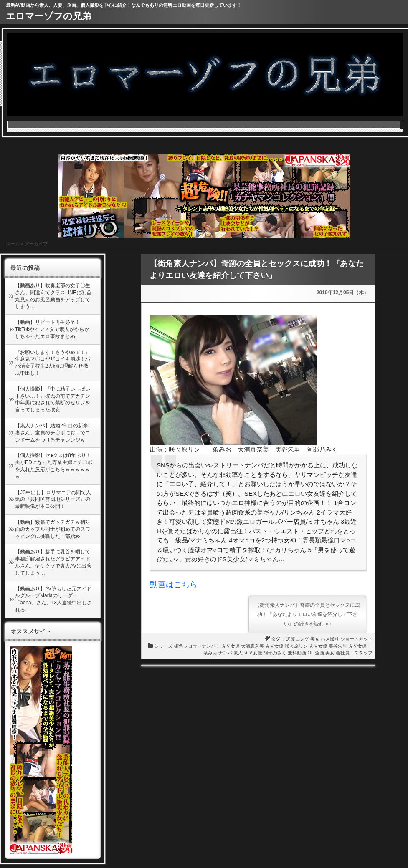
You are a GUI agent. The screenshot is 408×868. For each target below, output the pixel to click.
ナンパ (225, 653)
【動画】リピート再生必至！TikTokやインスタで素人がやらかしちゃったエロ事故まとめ (52, 329)
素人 (238, 653)
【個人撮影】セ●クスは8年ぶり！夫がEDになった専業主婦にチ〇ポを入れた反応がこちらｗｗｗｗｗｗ (54, 466)
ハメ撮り (330, 639)
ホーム (13, 244)
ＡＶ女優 (231, 646)
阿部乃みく (275, 653)
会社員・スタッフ (354, 653)
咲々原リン (296, 646)
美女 (315, 639)
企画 (319, 653)
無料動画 (297, 653)
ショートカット (356, 639)
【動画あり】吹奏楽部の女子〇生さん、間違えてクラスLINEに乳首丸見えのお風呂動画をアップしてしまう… (53, 296)
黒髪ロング (298, 639)
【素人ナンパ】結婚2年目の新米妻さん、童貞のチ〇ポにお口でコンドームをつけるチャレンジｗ (53, 433)
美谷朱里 (338, 646)
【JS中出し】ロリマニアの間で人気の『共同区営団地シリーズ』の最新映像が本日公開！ (53, 500)
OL (311, 653)
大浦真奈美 (252, 646)
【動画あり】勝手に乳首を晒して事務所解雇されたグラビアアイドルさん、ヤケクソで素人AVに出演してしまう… (53, 562)
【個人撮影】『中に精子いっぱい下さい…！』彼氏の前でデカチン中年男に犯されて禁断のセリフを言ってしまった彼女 (53, 399)
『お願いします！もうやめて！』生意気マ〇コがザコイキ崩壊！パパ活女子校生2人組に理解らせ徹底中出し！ (53, 363)
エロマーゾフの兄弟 (48, 16)
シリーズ (163, 646)
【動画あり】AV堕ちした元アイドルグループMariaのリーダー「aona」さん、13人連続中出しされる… (53, 599)
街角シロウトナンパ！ (197, 646)
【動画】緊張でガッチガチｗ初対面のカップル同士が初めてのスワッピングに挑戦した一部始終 (53, 529)
